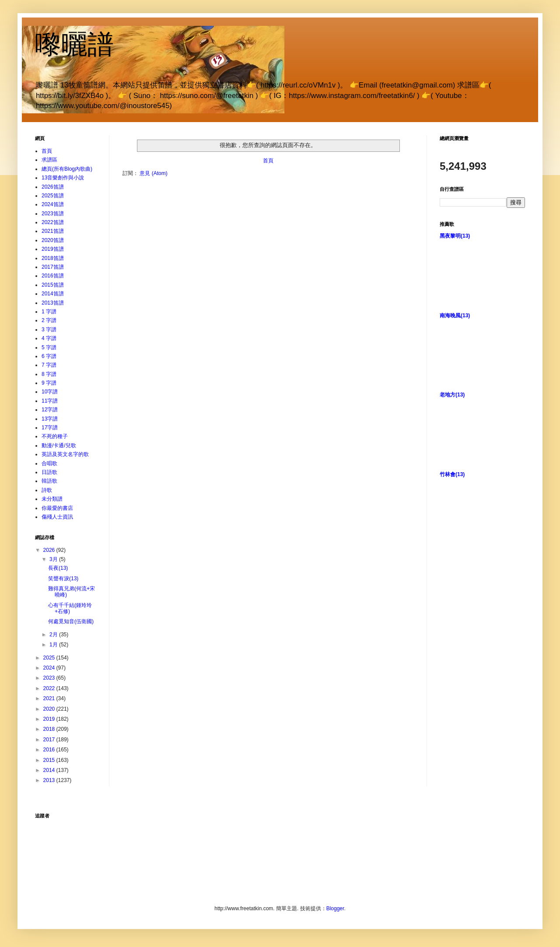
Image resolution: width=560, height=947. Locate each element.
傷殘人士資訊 (57, 517)
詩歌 (47, 490)
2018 (50, 729)
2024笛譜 (53, 204)
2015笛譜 (53, 285)
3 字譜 (49, 330)
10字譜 (50, 392)
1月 (54, 645)
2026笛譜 (53, 187)
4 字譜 (49, 338)
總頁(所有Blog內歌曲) (67, 169)
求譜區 (49, 160)
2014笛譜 (53, 294)
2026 (50, 550)
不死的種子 (55, 436)
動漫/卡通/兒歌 (59, 445)
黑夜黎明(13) (455, 236)
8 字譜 (49, 374)
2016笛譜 (53, 276)
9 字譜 (49, 383)
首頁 (268, 161)
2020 (50, 709)
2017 (50, 740)
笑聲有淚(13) (63, 579)
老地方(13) (452, 395)
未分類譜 (52, 499)
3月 (54, 559)
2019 (50, 719)
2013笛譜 (53, 303)
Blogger (335, 908)
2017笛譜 (53, 267)
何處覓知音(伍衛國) (71, 621)
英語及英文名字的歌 (65, 454)
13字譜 (50, 419)
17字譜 (50, 428)
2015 (50, 760)
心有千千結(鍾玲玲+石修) (70, 608)
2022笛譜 (53, 222)
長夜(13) (58, 568)
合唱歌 (49, 463)
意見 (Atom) (153, 173)
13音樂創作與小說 (63, 178)
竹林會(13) (452, 474)
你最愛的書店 (57, 508)
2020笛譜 (53, 240)
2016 (50, 750)
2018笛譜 (53, 258)
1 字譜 (49, 312)
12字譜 (50, 410)
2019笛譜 (53, 249)
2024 (50, 668)
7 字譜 (49, 365)
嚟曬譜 (74, 44)
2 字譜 (49, 320)
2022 (50, 688)
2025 (50, 658)
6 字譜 (49, 356)
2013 (50, 780)
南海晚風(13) (455, 316)
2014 (50, 770)
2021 (50, 698)
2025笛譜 (53, 196)
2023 (50, 678)
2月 (54, 635)
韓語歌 (49, 481)
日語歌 (49, 472)
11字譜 (50, 401)
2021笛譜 (53, 231)
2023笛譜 (53, 214)
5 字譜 (49, 347)
